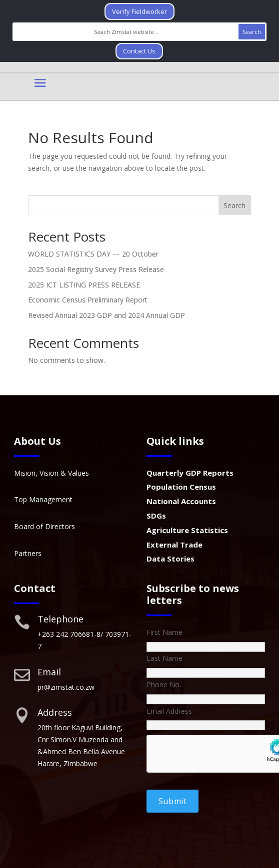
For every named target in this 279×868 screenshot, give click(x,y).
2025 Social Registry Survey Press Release (96, 269)
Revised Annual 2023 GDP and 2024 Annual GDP (106, 315)
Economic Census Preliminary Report (88, 300)
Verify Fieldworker (139, 11)
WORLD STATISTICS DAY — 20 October (93, 254)
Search (234, 205)
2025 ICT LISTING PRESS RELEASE (84, 285)
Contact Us (139, 51)
